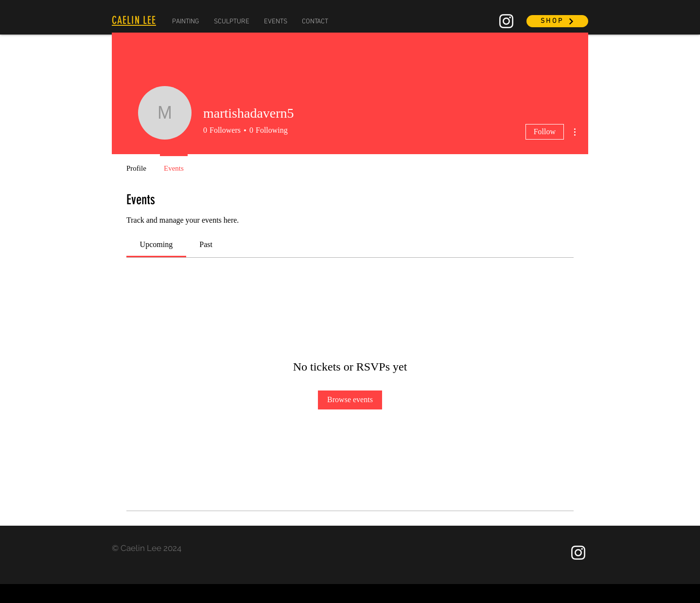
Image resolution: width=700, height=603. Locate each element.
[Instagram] (506, 21)
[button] (186, 22)
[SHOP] (557, 21)
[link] (157, 244)
